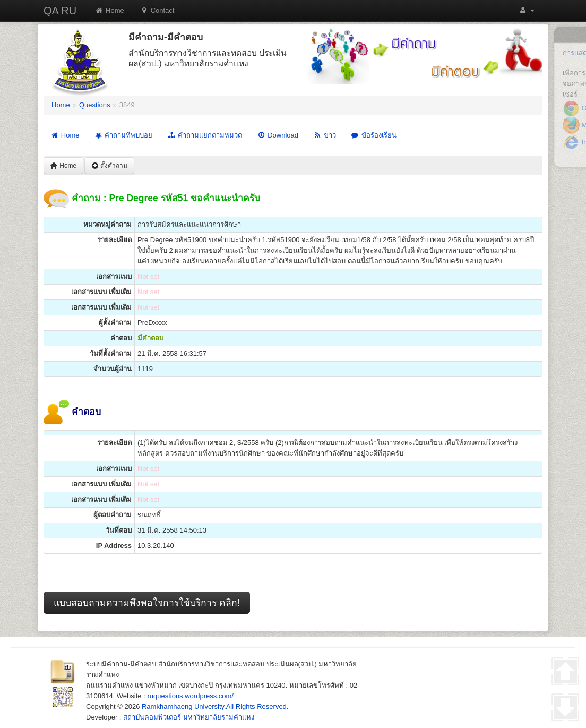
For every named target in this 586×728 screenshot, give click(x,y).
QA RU (60, 11)
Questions (95, 105)
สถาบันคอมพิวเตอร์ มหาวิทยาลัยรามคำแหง (189, 717)
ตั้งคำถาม (109, 166)
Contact (157, 10)
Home (110, 10)
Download (278, 135)
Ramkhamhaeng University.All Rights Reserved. (215, 706)
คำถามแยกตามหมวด (205, 135)
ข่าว (325, 135)
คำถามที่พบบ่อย (123, 135)
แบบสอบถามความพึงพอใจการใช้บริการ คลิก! (147, 603)
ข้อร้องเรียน (374, 135)
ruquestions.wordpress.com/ (190, 696)
